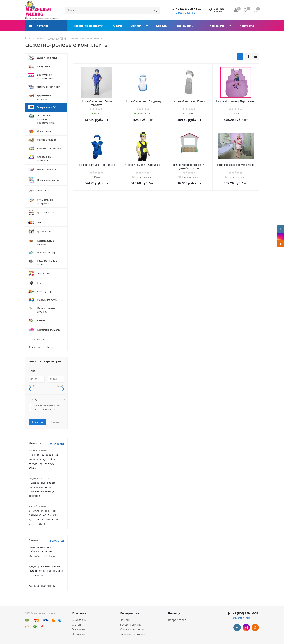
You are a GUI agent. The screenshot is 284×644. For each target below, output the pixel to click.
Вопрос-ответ (177, 620)
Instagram (280, 236)
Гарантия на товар (132, 634)
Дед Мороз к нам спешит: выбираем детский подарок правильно (46, 571)
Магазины (79, 629)
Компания (79, 613)
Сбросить (56, 422)
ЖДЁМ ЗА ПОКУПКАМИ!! (44, 586)
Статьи (76, 624)
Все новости (56, 444)
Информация (129, 613)
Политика (78, 634)
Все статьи (57, 540)
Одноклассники (280, 244)
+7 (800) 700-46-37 (189, 9)
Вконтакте (280, 229)
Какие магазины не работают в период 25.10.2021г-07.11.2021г (43, 551)
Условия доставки (132, 629)
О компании (80, 620)
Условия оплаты (131, 624)
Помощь (126, 620)
